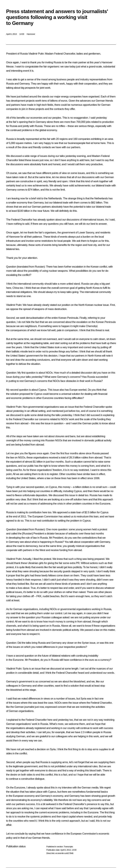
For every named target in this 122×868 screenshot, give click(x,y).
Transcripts (68, 847)
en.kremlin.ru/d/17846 (64, 853)
